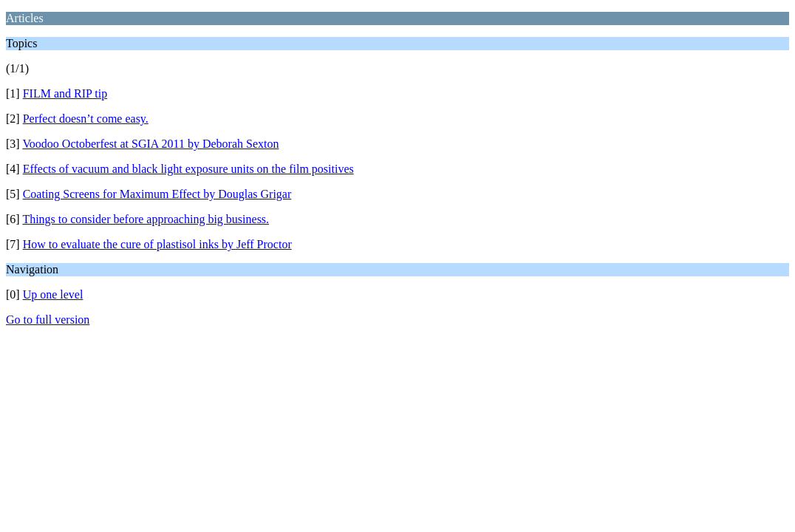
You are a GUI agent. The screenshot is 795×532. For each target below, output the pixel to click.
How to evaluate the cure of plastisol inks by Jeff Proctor (157, 244)
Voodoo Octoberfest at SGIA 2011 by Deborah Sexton (150, 144)
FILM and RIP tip (65, 93)
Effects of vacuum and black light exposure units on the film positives (188, 169)
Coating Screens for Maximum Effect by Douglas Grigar (157, 194)
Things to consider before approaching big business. (146, 219)
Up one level (53, 294)
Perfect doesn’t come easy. (86, 119)
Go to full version (48, 320)
